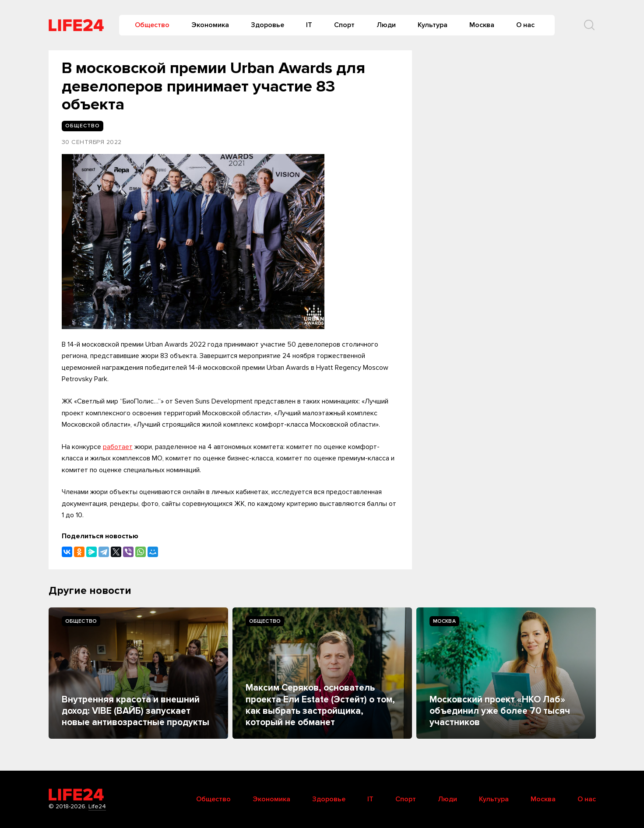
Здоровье (267, 25)
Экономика (210, 25)
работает (118, 447)
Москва (482, 25)
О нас (525, 25)
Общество (152, 25)
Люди (386, 25)
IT (309, 25)
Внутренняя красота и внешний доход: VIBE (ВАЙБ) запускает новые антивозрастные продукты (135, 711)
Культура (433, 25)
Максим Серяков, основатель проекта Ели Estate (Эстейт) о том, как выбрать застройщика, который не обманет (320, 705)
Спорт (344, 25)
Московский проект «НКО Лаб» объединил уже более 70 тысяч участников (500, 711)
